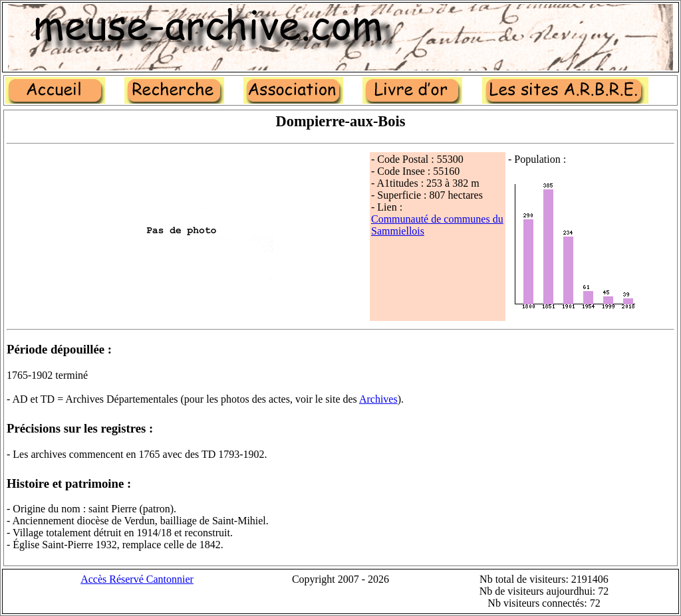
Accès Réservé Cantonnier (137, 579)
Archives (378, 399)
